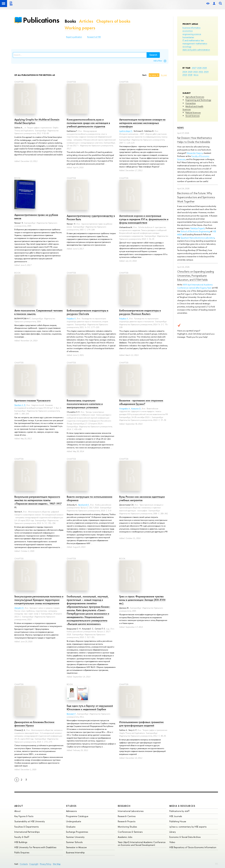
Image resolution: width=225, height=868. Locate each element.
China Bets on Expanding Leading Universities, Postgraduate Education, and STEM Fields (196, 276)
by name (153, 75)
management (189, 43)
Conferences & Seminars (130, 832)
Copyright (34, 864)
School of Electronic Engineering (195, 231)
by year (164, 75)
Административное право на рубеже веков (36, 217)
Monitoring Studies (127, 827)
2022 (196, 72)
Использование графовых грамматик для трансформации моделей (141, 724)
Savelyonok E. (84, 505)
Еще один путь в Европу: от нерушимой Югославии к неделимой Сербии (90, 708)
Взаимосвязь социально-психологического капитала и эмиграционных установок (85, 404)
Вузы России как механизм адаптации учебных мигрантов (142, 498)
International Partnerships (27, 832)
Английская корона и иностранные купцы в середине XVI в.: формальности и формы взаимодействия (144, 219)
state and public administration (196, 50)
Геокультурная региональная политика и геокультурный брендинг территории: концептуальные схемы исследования (39, 600)
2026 (199, 68)
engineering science (192, 34)
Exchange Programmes (77, 832)
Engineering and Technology (198, 100)
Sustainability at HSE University (30, 821)
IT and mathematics (191, 40)
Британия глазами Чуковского (32, 400)
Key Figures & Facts (24, 816)
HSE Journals (176, 816)
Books (70, 21)
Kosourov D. (136, 409)
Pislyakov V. (71, 319)
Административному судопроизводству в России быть (91, 218)
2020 (206, 72)
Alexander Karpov (195, 153)
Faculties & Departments (26, 827)
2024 (185, 72)
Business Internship (75, 852)
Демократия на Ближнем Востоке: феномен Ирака (34, 724)
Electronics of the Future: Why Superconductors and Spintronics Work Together (196, 197)
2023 (190, 72)
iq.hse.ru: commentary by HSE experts (188, 827)
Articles (86, 21)
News (180, 128)
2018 (190, 75)
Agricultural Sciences (195, 97)
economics (187, 31)
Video (172, 842)
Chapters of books (113, 21)
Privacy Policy (46, 864)
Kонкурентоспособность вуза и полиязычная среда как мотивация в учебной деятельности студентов (88, 123)
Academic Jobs (125, 837)
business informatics (191, 28)
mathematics (201, 43)
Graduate (71, 827)
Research (124, 806)
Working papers (80, 28)
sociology (187, 47)
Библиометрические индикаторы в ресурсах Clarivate (87, 312)
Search (153, 55)
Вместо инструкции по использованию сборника (90, 498)
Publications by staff (179, 811)
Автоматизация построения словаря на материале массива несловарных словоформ (142, 123)
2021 (201, 72)
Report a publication (74, 37)
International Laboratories (131, 811)
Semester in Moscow (76, 847)
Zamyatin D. (19, 608)
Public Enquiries (22, 852)
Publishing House (178, 821)
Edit (217, 863)
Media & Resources (182, 806)
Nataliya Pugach (197, 228)
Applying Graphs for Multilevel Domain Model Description (37, 121)
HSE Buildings (21, 842)
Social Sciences (192, 116)
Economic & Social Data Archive (185, 837)
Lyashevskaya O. (126, 131)
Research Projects (127, 821)
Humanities (191, 103)
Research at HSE (94, 37)
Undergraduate (74, 821)
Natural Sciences (193, 113)
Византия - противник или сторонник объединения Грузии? (141, 402)
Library (173, 832)
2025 (205, 68)
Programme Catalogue (77, 816)
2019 (185, 75)
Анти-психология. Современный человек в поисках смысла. (39, 312)
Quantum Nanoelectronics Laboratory (198, 238)
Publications (41, 20)
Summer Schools (74, 842)
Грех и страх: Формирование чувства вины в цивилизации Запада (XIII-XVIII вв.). (142, 600)
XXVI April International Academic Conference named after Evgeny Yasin (195, 286)
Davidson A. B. (20, 405)
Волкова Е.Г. (71, 714)
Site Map (57, 864)
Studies (71, 806)
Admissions (71, 811)
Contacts (24, 864)
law (202, 40)
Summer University (75, 837)
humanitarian (188, 37)
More (196, 75)
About (19, 806)
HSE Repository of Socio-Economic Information (193, 847)
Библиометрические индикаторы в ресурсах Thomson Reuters (140, 312)
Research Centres (127, 816)
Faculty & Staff (22, 837)
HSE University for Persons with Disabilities (35, 847)
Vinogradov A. (125, 409)
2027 (194, 68)
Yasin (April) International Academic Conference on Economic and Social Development (142, 844)
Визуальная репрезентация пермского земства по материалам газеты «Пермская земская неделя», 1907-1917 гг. (38, 502)
